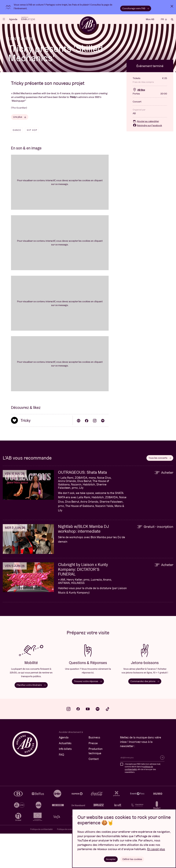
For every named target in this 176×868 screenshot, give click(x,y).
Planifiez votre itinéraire (31, 719)
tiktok (108, 743)
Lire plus (20, 151)
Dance (17, 165)
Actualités (65, 778)
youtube (88, 743)
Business (94, 772)
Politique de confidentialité (41, 864)
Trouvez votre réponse (88, 716)
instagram (68, 743)
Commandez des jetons (145, 716)
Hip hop (32, 165)
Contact (94, 793)
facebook (78, 743)
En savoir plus (156, 849)
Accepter (111, 859)
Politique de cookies (65, 864)
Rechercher (172, 19)
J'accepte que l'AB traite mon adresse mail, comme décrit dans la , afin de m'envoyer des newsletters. (143, 803)
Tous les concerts (160, 492)
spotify (98, 743)
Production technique (96, 785)
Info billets (65, 783)
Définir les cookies (132, 859)
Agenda (13, 19)
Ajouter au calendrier (146, 156)
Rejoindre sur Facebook (147, 160)
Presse (93, 778)
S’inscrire (162, 792)
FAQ (61, 789)
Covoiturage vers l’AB (136, 8)
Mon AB (150, 19)
